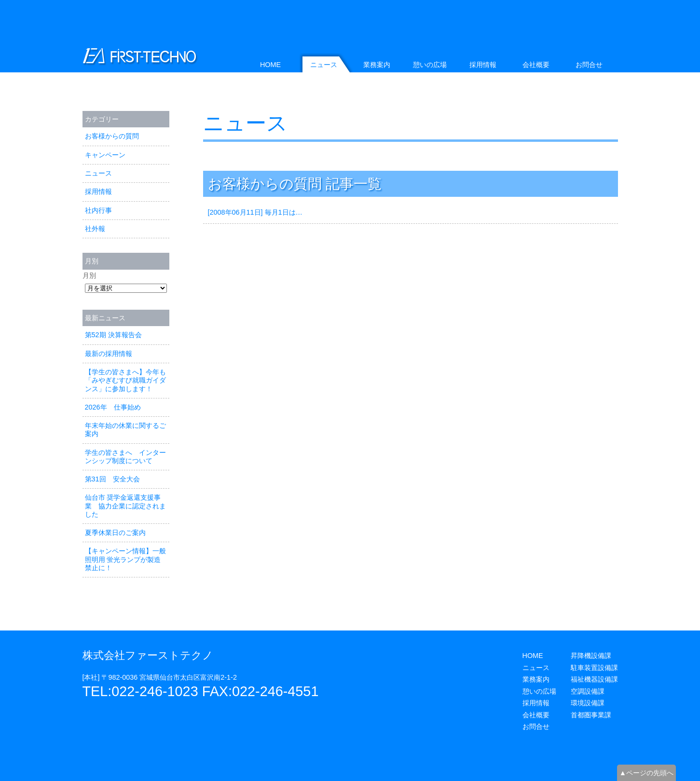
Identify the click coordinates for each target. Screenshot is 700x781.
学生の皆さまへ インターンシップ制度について (125, 457)
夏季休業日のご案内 (115, 533)
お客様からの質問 (112, 136)
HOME (270, 65)
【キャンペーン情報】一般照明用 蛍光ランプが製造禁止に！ (125, 559)
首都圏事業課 (591, 715)
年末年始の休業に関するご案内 (125, 430)
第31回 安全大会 (112, 479)
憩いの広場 (430, 65)
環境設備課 (588, 703)
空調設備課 (588, 691)
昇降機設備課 (591, 656)
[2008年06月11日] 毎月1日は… (255, 212)
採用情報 (98, 192)
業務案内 (377, 65)
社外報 (95, 229)
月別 (89, 275)
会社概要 (536, 65)
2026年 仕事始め (113, 407)
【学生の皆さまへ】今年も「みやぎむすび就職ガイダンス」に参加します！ (125, 380)
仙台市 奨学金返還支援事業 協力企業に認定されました (125, 506)
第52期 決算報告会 (113, 335)
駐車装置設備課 (594, 668)
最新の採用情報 (109, 354)
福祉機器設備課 (594, 679)
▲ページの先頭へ (646, 773)
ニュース (245, 123)
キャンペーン (105, 155)
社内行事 (98, 210)
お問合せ (589, 65)
